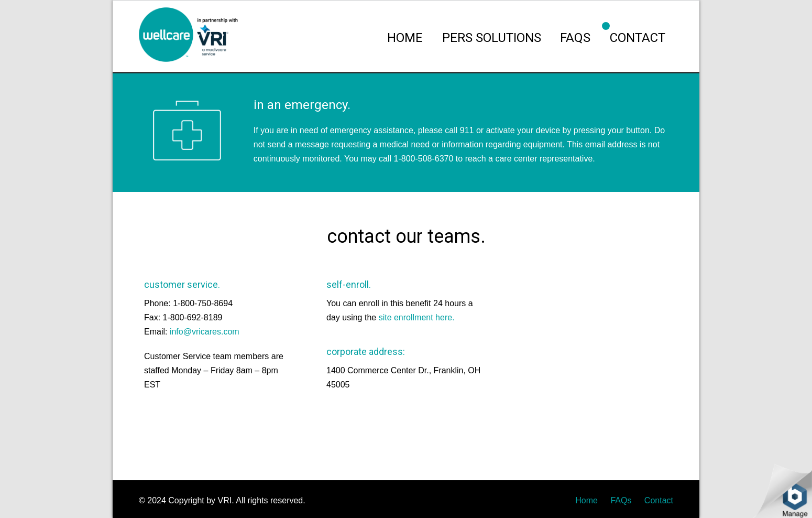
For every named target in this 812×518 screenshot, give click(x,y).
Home (586, 500)
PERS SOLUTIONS (492, 38)
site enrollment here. (417, 317)
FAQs (575, 38)
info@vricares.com (205, 332)
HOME (405, 38)
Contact (659, 500)
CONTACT (638, 38)
